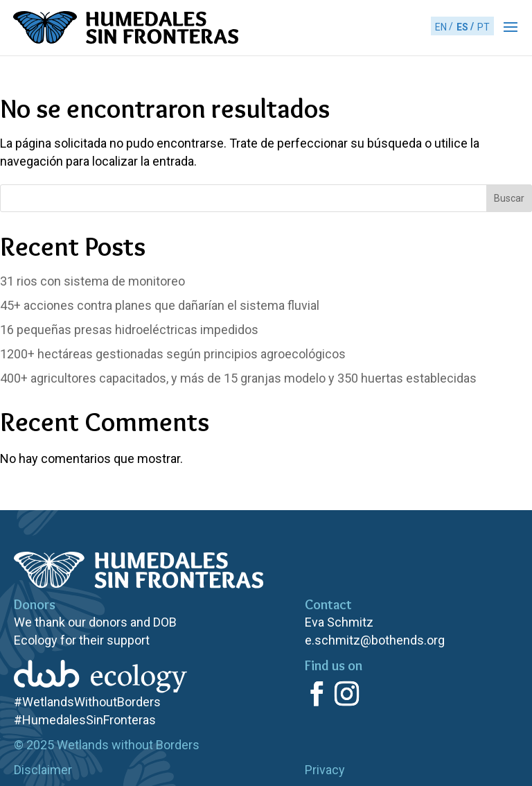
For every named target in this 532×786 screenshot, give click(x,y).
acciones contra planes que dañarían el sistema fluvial (160, 305)
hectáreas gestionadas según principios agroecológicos (173, 354)
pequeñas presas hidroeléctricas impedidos (129, 330)
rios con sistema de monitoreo (92, 281)
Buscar (509, 198)
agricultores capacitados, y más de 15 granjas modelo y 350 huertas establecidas (238, 378)
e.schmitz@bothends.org (375, 640)
